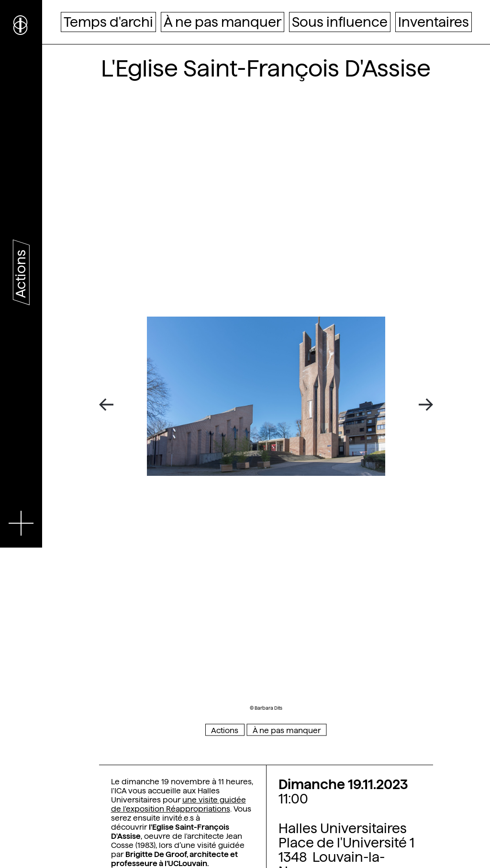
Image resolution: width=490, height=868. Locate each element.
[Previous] (110, 405)
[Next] (423, 405)
